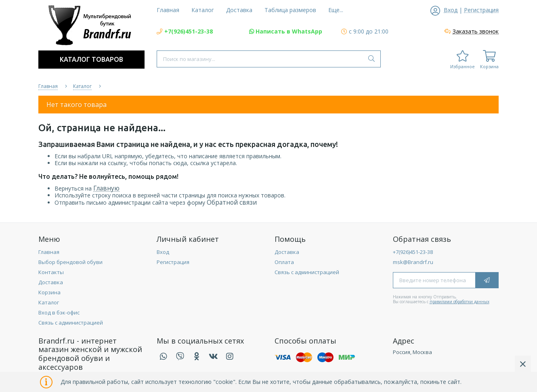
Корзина (49, 292)
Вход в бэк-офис (59, 312)
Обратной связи (232, 202)
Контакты (51, 272)
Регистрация (173, 262)
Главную (106, 188)
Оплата (284, 262)
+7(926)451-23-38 (413, 252)
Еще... (336, 10)
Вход (163, 252)
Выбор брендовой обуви (70, 262)
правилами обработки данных (459, 302)
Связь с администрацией (71, 323)
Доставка (51, 282)
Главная (49, 252)
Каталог (49, 302)
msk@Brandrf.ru (413, 262)
